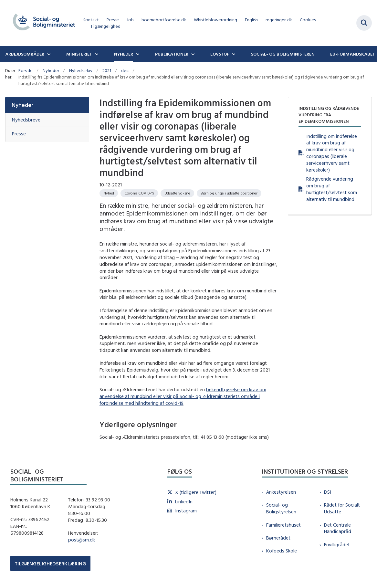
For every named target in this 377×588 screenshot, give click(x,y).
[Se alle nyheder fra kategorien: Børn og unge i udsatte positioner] (229, 193)
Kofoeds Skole (282, 551)
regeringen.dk (279, 20)
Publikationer (172, 54)
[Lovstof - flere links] (233, 54)
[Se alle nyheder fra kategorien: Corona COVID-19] (139, 193)
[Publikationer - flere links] (192, 54)
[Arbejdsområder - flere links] (48, 54)
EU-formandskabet (353, 54)
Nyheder (124, 54)
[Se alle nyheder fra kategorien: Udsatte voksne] (177, 193)
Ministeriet (79, 54)
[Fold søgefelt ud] (364, 23)
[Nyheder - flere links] (137, 54)
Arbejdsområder (25, 54)
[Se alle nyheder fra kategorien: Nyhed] (109, 193)
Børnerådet (278, 538)
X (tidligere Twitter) (196, 492)
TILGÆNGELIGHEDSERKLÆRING (50, 564)
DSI (328, 492)
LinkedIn (184, 502)
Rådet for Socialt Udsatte (342, 508)
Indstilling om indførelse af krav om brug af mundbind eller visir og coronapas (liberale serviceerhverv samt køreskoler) (332, 153)
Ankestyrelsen (281, 492)
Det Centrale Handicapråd (338, 528)
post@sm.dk (82, 540)
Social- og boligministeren (283, 54)
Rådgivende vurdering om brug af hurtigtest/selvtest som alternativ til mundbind (332, 189)
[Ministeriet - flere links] (96, 54)
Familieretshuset (283, 525)
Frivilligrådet (337, 545)
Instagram (186, 511)
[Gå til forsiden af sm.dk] (41, 23)
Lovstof (220, 54)
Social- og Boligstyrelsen (281, 508)
